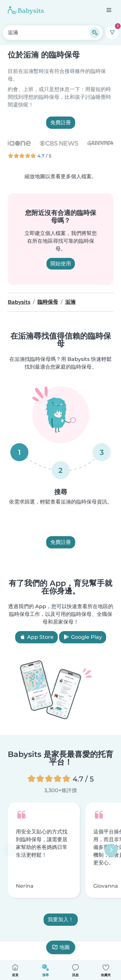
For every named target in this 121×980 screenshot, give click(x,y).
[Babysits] (26, 10)
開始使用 (61, 264)
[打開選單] (109, 10)
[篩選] (112, 33)
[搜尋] (95, 33)
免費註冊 (61, 122)
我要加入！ (61, 920)
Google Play (83, 637)
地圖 (61, 947)
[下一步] (111, 850)
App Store (36, 637)
